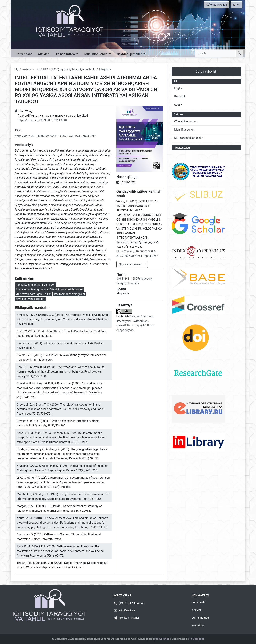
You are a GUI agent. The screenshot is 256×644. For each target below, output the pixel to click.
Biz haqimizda (65, 54)
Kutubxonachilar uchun (189, 138)
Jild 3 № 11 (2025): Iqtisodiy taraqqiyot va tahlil (66, 69)
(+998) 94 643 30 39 (132, 603)
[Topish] (215, 53)
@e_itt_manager (129, 618)
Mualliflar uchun (96, 54)
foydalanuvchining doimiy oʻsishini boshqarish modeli (49, 289)
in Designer (197, 639)
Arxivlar (43, 54)
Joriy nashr (24, 54)
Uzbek (178, 105)
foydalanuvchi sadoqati (30, 299)
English (179, 88)
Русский (180, 96)
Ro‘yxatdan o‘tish (216, 5)
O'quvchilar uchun (185, 121)
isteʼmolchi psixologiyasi (69, 294)
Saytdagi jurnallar (130, 54)
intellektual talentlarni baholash (36, 285)
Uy (17, 69)
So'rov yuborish (206, 71)
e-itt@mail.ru (127, 610)
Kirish (237, 5)
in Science (163, 639)
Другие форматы (130, 264)
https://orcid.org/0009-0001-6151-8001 (43, 120)
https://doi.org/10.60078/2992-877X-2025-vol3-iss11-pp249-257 (56, 136)
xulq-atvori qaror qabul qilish (34, 294)
